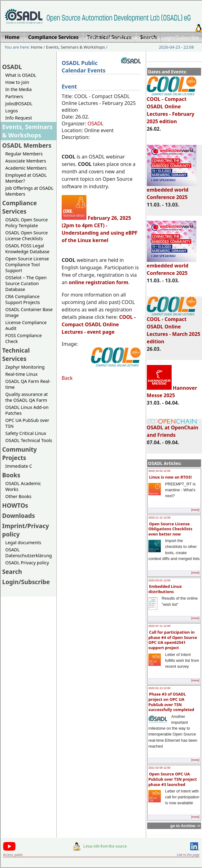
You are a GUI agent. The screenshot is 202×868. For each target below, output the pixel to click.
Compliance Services (20, 207)
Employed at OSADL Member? (26, 178)
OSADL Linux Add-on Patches (27, 410)
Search (12, 572)
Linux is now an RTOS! (170, 477)
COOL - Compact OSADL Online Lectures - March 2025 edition (174, 328)
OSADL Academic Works (23, 486)
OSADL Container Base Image (29, 312)
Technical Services (16, 354)
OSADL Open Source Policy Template (26, 223)
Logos (12, 111)
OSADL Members (27, 145)
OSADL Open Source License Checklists (26, 236)
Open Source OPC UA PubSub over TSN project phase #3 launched (173, 779)
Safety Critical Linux (26, 433)
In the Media (18, 89)
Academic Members (26, 168)
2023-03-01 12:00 (159, 580)
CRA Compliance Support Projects (23, 299)
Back (67, 378)
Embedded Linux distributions (165, 589)
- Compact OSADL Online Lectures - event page (99, 324)
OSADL (12, 67)
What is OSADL (21, 75)
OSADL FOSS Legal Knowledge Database (27, 249)
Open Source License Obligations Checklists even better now (170, 529)
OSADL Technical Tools (29, 440)
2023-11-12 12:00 (159, 518)
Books (11, 475)
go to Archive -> (185, 826)
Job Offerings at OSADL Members (29, 191)
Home (93, 37)
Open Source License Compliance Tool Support (27, 265)
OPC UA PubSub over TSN (27, 423)
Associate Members (26, 161)
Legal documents (23, 542)
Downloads (19, 516)
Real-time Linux (21, 374)
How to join (17, 82)
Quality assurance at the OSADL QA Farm (26, 397)
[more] (195, 510)
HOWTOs (15, 505)
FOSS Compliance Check (24, 338)
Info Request (19, 118)
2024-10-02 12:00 (159, 471)
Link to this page (188, 855)
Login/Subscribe (180, 37)
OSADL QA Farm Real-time (28, 384)
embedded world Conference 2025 (172, 191)
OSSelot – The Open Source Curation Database (26, 283)
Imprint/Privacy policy (131, 37)
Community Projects (20, 454)
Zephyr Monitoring (25, 367)
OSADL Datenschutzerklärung (29, 553)
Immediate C (19, 466)
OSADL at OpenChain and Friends (173, 429)
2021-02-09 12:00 (159, 768)
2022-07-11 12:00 (159, 626)
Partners (14, 96)
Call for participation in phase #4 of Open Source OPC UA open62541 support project (173, 640)
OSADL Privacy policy (27, 563)
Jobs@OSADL (19, 104)
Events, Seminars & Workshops (76, 47)
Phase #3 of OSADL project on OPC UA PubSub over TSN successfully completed (171, 702)
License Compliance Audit (26, 325)
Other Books (18, 496)
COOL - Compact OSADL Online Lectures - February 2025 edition (172, 107)
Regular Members (24, 154)
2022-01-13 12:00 (159, 688)
